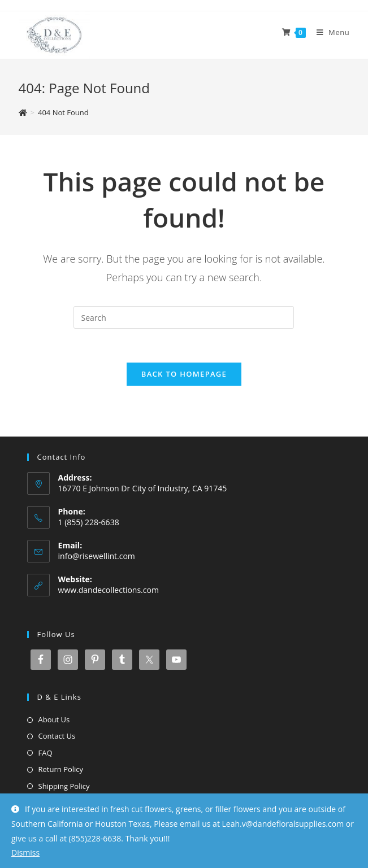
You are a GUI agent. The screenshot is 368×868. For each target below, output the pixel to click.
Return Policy (61, 769)
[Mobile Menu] (329, 32)
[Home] (23, 112)
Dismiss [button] (25, 852)
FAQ (46, 753)
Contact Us (57, 736)
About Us (54, 719)
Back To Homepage (184, 374)
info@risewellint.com (97, 556)
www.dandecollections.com (109, 590)
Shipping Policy (64, 786)
